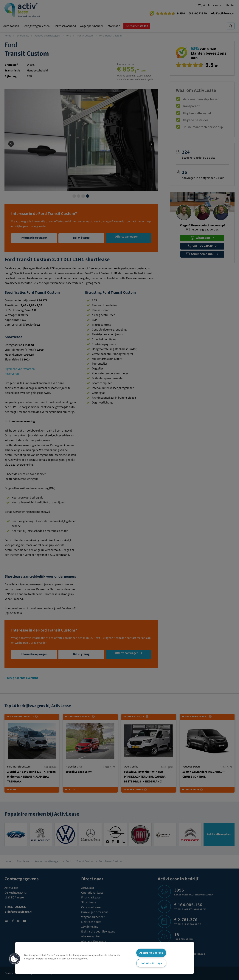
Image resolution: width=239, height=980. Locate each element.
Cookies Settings (151, 963)
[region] (105, 958)
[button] (14, 959)
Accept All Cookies (151, 953)
